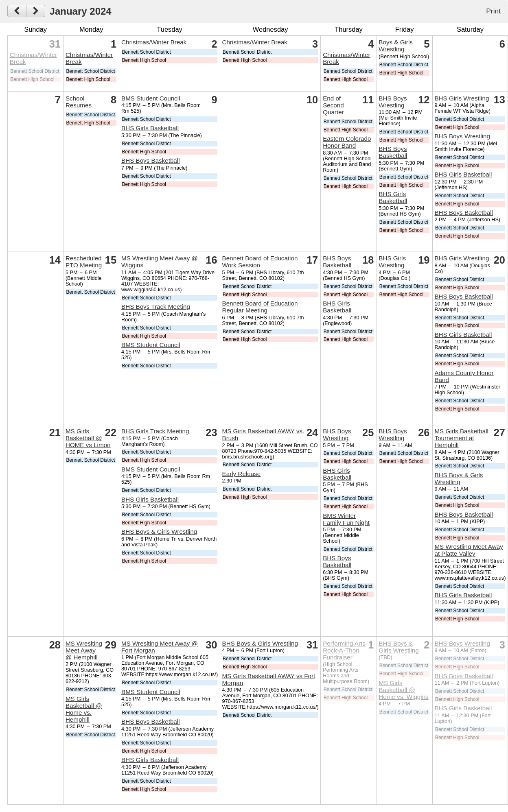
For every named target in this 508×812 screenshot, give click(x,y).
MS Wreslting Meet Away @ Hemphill (84, 650)
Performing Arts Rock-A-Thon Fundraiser (344, 650)
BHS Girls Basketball (150, 128)
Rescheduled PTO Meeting (84, 262)
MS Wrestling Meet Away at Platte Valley (469, 550)
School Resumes (79, 102)
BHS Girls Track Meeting (155, 431)
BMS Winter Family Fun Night (346, 519)
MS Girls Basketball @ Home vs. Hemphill (84, 709)
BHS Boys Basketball (151, 160)
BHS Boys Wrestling (393, 102)
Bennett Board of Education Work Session (260, 262)
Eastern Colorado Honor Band (347, 142)
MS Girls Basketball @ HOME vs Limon (88, 438)
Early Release (242, 474)
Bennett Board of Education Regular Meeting (260, 307)
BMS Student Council (151, 98)
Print (493, 11)
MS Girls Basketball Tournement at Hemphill (461, 438)
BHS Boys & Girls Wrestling (159, 532)
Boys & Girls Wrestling (396, 46)
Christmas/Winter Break (154, 42)
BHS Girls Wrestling (462, 98)
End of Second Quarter (333, 105)
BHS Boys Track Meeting (156, 307)
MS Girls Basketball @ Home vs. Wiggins (403, 690)
